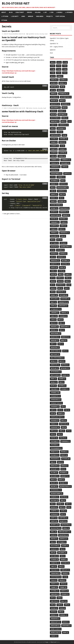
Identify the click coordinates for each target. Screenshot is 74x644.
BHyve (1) (54, 111)
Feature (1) (63, 219)
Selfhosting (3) (56, 528)
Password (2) (55, 427)
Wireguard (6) (55, 626)
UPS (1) (53, 598)
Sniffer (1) (54, 539)
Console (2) (54, 163)
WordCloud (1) (56, 633)
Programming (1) (56, 448)
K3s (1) (67, 288)
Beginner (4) (66, 104)
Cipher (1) (54, 142)
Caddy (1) (54, 125)
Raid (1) (53, 462)
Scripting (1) (63, 518)
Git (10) (59, 240)
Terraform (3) (55, 573)
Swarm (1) (64, 560)
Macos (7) (54, 323)
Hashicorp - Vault (10, 105)
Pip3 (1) (53, 434)
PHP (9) (64, 427)
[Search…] (61, 28)
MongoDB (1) (55, 347)
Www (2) (66, 633)
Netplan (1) (54, 368)
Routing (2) (54, 500)
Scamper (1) (54, 511)
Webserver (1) (55, 619)
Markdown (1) (65, 327)
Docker (30, 108)
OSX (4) (67, 410)
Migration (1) (55, 337)
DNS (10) (62, 194)
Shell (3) (53, 532)
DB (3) (63, 181)
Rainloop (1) (55, 466)
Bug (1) (63, 121)
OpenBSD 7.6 (54, 44)
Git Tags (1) (54, 243)
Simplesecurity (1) (64, 532)
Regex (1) (61, 480)
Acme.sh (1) (54, 80)
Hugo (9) (53, 274)
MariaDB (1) (54, 327)
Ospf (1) (53, 410)
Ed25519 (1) (54, 212)
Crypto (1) (67, 174)
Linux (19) (54, 316)
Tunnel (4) (63, 587)
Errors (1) (66, 215)
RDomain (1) (64, 473)
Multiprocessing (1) (57, 358)
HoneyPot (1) (55, 264)
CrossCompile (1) (56, 174)
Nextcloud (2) (55, 375)
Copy (45, 86)
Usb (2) (60, 598)
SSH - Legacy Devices (56, 47)
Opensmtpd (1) (55, 396)
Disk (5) (53, 191)
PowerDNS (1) (65, 441)
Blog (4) (53, 114)
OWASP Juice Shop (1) (57, 417)
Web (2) (61, 612)
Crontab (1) (55, 170)
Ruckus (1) (54, 507)
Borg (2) (65, 118)
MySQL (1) (54, 361)
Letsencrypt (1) (56, 309)
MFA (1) (62, 330)
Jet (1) (53, 285)
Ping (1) (62, 431)
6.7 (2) (65, 62)
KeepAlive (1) (61, 292)
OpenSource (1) (56, 400)
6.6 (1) (59, 62)
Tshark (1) (54, 587)
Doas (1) (53, 201)
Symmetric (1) (55, 563)
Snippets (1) (64, 539)
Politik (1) (63, 438)
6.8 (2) (53, 66)
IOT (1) (53, 278)
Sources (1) (54, 549)
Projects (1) (55, 452)
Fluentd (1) (54, 226)
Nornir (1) (62, 379)
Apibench (53, 50)
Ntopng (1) (62, 386)
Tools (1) (54, 580)
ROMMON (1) (55, 497)
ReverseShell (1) (56, 490)
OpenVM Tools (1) (56, 403)
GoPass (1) (63, 254)
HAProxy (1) (61, 257)
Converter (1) (55, 167)
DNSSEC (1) (54, 198)
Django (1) (54, 194)
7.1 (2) (53, 69)
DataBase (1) (55, 181)
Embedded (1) (64, 212)
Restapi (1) (54, 487)
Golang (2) (60, 250)
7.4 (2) (53, 73)
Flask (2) (64, 222)
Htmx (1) (53, 271)
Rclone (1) (54, 473)
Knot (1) (53, 302)
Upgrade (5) (65, 594)
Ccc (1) (53, 132)
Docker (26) (62, 201)
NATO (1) (62, 361)
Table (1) (54, 566)
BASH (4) (62, 101)
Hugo (47, 642)
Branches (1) (55, 121)
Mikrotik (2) (66, 337)
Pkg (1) (60, 434)
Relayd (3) (54, 483)
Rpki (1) (63, 500)
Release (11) (63, 483)
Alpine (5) (54, 83)
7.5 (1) (59, 73)
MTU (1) (65, 351)
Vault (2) (64, 601)
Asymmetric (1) (64, 94)
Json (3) (53, 288)
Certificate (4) (55, 135)
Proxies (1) (64, 452)
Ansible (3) (63, 83)
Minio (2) (64, 340)
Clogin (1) (63, 149)
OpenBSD (31, 34)
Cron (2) (65, 167)
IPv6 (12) (60, 281)
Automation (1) (66, 97)
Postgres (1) (55, 441)
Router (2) (64, 497)
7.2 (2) (59, 69)
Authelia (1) (55, 97)
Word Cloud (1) (56, 629)
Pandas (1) (54, 424)
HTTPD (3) (61, 271)
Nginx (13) (66, 375)
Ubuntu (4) (64, 591)
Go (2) (53, 250)
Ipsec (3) (68, 278)
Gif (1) (53, 240)
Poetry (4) (54, 438)
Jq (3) (69, 285)
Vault (46, 34)
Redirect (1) (65, 476)
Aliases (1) (63, 80)
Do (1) (62, 198)
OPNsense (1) (55, 407)
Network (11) (65, 368)
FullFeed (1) (55, 236)
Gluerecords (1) (66, 247)
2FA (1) (53, 62)
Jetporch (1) (61, 285)
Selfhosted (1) (66, 525)
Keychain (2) (63, 295)
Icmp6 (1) (68, 274)
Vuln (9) (62, 608)
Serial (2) (66, 528)
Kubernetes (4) (63, 302)
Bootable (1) (62, 114)
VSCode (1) (54, 608)
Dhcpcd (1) (63, 184)
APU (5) (53, 90)
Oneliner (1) (55, 389)
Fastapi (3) (54, 219)
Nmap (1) (53, 379)
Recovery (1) (55, 476)
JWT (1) (60, 288)
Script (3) (54, 518)
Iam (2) (61, 274)
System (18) (65, 563)
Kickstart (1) (65, 299)
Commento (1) (66, 160)
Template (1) (65, 570)
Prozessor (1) (55, 459)
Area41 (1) (61, 90)
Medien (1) (54, 330)
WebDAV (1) (54, 615)
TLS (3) (65, 577)
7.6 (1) (65, 73)
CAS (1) (53, 128)
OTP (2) (53, 413)
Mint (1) (53, 344)
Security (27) (55, 525)
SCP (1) (63, 514)
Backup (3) (54, 101)
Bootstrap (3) (55, 118)
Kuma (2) (53, 306)
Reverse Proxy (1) (65, 487)
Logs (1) (53, 320)
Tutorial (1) (55, 591)
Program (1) (55, 445)
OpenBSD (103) (55, 393)
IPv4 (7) (53, 281)
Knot (51, 53)
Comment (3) (55, 160)
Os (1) (63, 407)
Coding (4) (62, 156)
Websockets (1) (56, 622)
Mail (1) (62, 323)
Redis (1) (53, 480)
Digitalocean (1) (63, 188)
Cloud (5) (54, 153)
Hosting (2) (65, 264)
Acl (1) (53, 76)
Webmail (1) (64, 615)
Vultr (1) (54, 612)
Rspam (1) (60, 504)
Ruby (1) (68, 504)
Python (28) (66, 459)
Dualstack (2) (64, 208)
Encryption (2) (56, 215)
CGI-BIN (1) (54, 139)
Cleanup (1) (54, 146)
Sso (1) (63, 556)
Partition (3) (64, 424)
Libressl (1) (65, 313)
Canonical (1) (63, 125)
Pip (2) (69, 431)
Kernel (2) (54, 295)
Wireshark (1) (66, 626)
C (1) (69, 121)
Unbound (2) (55, 594)
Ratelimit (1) (55, 469)
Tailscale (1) (55, 570)
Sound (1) (65, 546)
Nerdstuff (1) (55, 365)
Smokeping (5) (63, 535)
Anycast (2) (54, 87)
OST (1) (60, 410)
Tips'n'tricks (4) (56, 577)
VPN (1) (67, 605)
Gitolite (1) (54, 247)
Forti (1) (62, 229)
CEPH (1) (60, 132)
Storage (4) (54, 560)
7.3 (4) (65, 69)
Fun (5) (63, 236)
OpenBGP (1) (65, 389)
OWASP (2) (61, 413)
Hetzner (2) (65, 261)
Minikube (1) (55, 340)
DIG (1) (53, 188)
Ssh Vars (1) (54, 556)
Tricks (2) (63, 584)
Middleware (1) (56, 334)
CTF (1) (53, 177)
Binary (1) (62, 111)
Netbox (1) (65, 365)
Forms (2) (54, 229)
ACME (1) (60, 76)
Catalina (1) (61, 128)
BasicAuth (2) (55, 104)
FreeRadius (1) (65, 233)
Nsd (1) (61, 382)
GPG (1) (53, 257)
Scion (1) (63, 511)
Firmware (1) (55, 222)
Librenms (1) (55, 313)
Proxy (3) (64, 455)
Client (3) (54, 149)
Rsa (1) (53, 504)
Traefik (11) (54, 584)
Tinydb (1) (65, 573)
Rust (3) (62, 507)
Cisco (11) (62, 142)
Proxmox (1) (55, 455)
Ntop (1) (53, 386)
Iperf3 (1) (60, 278)
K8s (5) (53, 292)
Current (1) (61, 177)
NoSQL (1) (54, 382)
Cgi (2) (64, 135)
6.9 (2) (59, 66)
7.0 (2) (65, 66)
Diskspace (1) (62, 191)
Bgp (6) (65, 108)
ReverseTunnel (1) (57, 494)
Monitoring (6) (56, 351)
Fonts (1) (63, 226)
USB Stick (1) (55, 601)
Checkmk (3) (63, 139)
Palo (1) (64, 420)
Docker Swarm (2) (56, 205)
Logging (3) (63, 316)
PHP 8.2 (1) (54, 431)
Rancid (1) (64, 466)
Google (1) (54, 254)
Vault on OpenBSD (11, 31)
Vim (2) (53, 605)
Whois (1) (66, 622)
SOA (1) (53, 542)
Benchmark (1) (55, 108)
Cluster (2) (63, 153)
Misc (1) (61, 344)
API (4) (62, 87)
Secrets (37, 34)
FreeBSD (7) (54, 233)
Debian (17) (54, 184)
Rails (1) (60, 462)
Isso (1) (68, 281)
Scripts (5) (54, 521)
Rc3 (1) (63, 469)
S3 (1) (69, 507)
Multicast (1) (55, 354)
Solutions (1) (55, 546)
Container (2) (65, 163)
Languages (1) (63, 306)
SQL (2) (63, 549)
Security (42, 34)
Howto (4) (54, 267)
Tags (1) (61, 566)
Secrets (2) (63, 521)
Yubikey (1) (54, 636)
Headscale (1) (55, 261)
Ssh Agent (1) (62, 553)
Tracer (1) (62, 580)
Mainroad (53, 642)
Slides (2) (54, 535)
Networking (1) (56, 372)
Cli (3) (62, 146)
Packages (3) (55, 420)
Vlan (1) (60, 605)
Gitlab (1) (63, 243)
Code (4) (53, 156)
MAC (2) (60, 320)
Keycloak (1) (55, 299)
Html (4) (62, 267)
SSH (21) (53, 553)
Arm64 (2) (54, 94)
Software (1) (62, 542)
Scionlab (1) (55, 514)
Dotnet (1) (54, 208)
